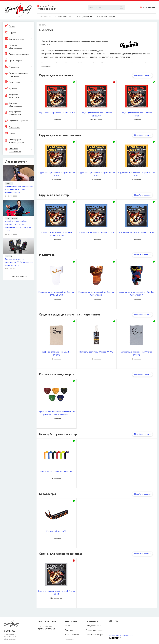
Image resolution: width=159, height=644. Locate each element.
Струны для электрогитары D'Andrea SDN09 (136, 114)
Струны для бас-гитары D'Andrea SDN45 (96, 232)
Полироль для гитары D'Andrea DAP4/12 (96, 352)
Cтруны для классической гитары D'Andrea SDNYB (56, 593)
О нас (68, 626)
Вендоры (69, 630)
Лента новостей (72, 635)
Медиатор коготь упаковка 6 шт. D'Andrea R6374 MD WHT (56, 294)
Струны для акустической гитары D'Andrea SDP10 (137, 174)
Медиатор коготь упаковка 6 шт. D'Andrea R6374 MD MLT (137, 294)
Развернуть (47, 67)
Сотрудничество (93, 626)
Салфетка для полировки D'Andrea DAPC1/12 (56, 353)
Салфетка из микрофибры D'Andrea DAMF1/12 (136, 353)
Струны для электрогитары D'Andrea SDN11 (56, 113)
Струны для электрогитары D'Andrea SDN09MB (96, 114)
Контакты (69, 639)
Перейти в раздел (142, 75)
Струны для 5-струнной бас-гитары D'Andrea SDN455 (56, 234)
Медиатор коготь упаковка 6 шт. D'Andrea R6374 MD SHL (96, 294)
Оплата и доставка (94, 630)
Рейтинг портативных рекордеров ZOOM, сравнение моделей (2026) (19, 262)
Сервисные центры (94, 635)
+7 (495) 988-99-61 (47, 9)
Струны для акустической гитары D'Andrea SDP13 (56, 174)
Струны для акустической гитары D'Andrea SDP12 (96, 174)
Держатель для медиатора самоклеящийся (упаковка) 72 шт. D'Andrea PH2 (56, 413)
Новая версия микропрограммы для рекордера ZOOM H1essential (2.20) (19, 189)
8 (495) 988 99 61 (46, 629)
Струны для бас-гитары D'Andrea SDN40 (137, 232)
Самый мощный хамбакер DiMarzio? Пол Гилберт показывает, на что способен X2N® (18, 226)
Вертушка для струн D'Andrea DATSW (56, 471)
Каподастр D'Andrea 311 (56, 531)
